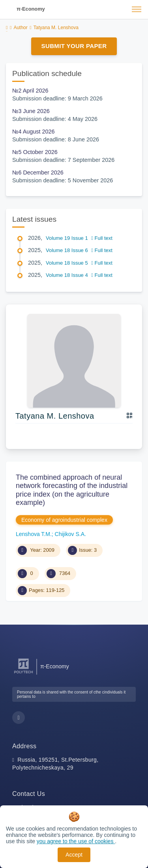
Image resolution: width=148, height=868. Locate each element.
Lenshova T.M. (34, 534)
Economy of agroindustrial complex (64, 520)
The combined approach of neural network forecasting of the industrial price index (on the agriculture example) (72, 490)
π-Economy (31, 9)
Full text (102, 238)
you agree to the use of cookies (76, 841)
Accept (74, 855)
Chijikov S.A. (70, 534)
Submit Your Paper (74, 46)
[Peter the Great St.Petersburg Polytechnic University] (23, 674)
